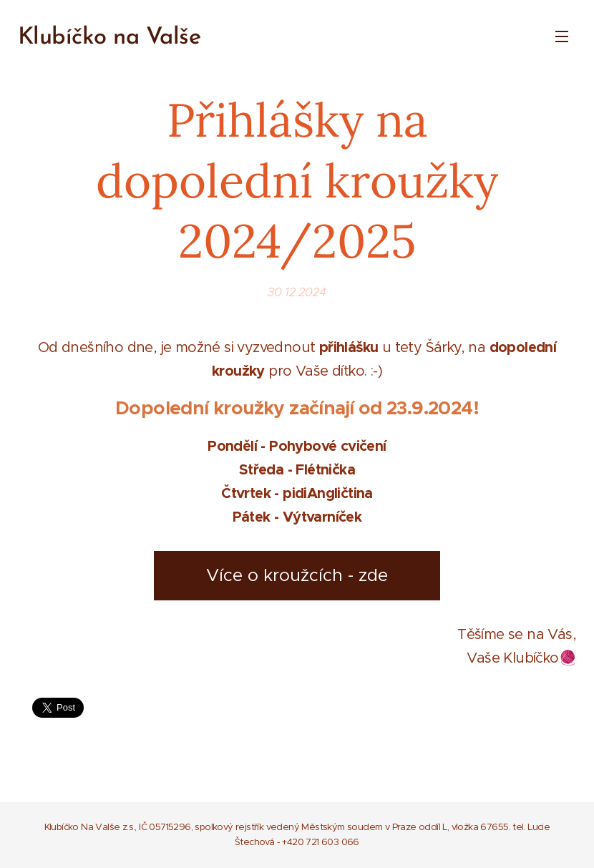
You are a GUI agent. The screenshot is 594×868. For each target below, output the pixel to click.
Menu (562, 36)
